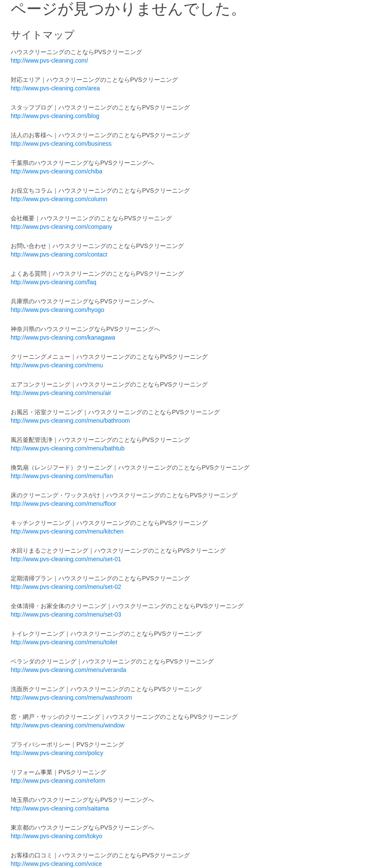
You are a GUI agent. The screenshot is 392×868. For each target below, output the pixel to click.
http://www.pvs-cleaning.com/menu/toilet (64, 642)
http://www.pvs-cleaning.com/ (49, 61)
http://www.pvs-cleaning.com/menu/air (61, 393)
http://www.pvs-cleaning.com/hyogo (57, 310)
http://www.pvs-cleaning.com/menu (57, 365)
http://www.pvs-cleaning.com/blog (55, 116)
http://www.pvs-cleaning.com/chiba (57, 171)
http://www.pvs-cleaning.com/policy (57, 753)
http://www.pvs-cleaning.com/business (61, 144)
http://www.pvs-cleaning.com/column (59, 199)
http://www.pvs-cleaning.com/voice (56, 864)
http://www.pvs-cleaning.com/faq (54, 282)
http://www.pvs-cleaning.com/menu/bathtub (68, 448)
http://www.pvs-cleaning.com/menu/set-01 (66, 559)
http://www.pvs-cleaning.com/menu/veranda (68, 670)
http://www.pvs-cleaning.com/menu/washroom (71, 698)
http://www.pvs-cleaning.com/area (55, 88)
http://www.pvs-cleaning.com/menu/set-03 (66, 614)
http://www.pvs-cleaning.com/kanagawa (63, 337)
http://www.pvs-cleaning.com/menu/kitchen (67, 531)
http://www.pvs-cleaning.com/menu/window (68, 725)
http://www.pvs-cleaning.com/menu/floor (63, 504)
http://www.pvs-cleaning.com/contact (59, 254)
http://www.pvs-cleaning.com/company (61, 227)
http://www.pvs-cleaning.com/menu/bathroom (70, 421)
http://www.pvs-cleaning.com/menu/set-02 (66, 587)
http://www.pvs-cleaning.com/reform (58, 781)
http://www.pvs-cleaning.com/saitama (60, 808)
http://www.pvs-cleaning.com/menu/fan (62, 476)
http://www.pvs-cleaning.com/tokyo (57, 836)
